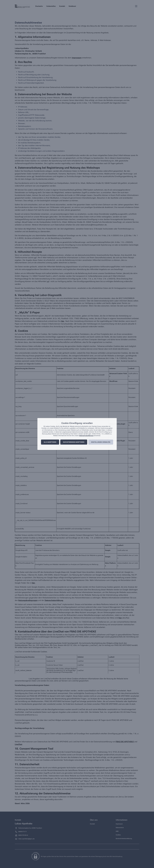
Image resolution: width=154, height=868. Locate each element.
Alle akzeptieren (50, 442)
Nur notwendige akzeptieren (74, 442)
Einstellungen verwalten (101, 442)
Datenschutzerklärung (86, 436)
